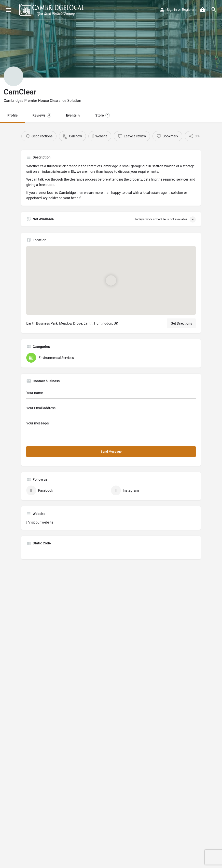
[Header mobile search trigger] (214, 10)
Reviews (42, 115)
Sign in (172, 10)
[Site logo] (52, 10)
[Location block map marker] (111, 280)
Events (73, 115)
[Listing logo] (14, 76)
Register (188, 10)
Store (103, 115)
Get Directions (181, 323)
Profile (13, 115)
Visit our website (41, 522)
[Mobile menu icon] (8, 10)
